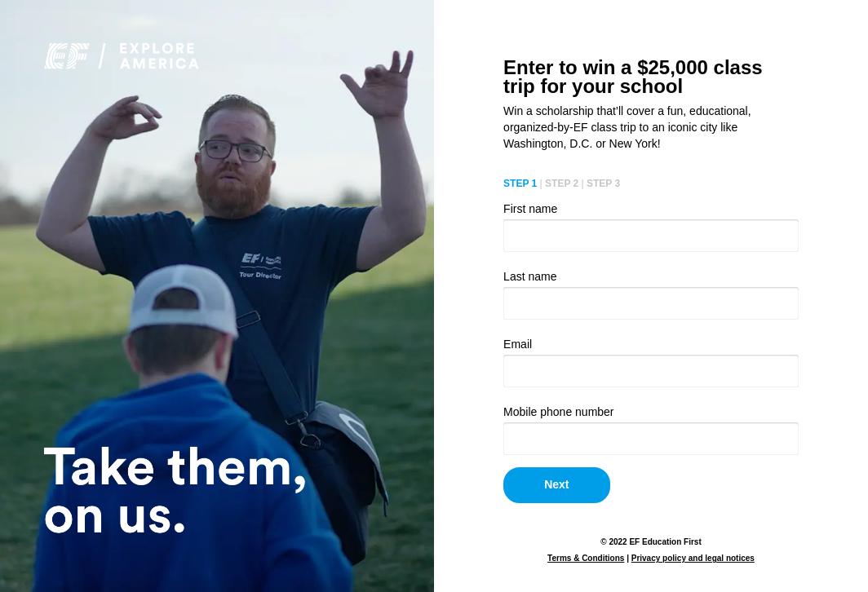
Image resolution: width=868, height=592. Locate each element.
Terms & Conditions (586, 558)
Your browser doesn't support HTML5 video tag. (217, 296)
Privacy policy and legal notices (693, 558)
